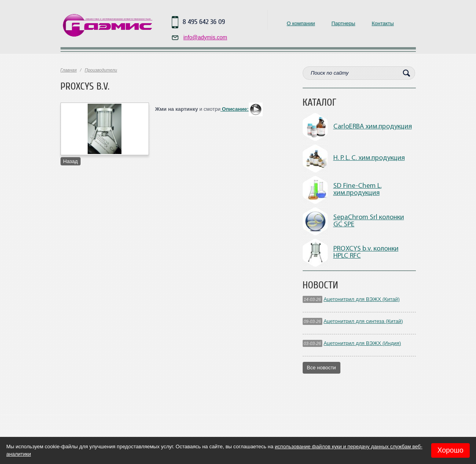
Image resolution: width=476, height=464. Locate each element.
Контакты (383, 23)
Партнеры (343, 23)
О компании (301, 23)
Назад (71, 161)
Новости (321, 285)
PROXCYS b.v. (85, 86)
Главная (69, 70)
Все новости (322, 368)
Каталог (320, 103)
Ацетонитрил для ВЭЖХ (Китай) (362, 299)
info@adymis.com (205, 37)
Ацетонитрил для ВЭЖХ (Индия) (362, 343)
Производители (101, 70)
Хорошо (450, 450)
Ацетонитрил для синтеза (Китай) (363, 321)
